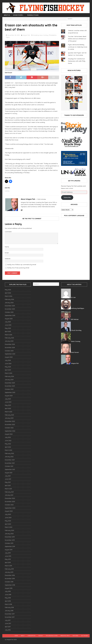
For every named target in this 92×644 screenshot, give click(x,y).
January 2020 (9, 534)
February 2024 (9, 376)
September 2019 (10, 546)
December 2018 (10, 575)
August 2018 (9, 588)
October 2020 (9, 505)
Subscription (31, 636)
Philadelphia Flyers (52, 636)
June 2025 (8, 325)
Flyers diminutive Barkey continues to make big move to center (78, 47)
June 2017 (8, 623)
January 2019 (9, 572)
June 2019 (8, 556)
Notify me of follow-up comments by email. (22, 265)
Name (7, 247)
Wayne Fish (26, 35)
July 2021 (8, 476)
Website (8, 259)
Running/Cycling (33, 15)
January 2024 (9, 380)
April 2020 (8, 524)
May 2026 (8, 290)
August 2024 (9, 357)
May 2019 (8, 559)
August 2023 (9, 396)
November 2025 (10, 309)
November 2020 (10, 501)
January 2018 (9, 611)
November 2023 (10, 386)
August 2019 (9, 550)
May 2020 (8, 521)
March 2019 (8, 566)
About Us (7, 15)
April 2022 (8, 447)
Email (7, 253)
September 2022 (10, 431)
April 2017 (8, 627)
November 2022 (10, 424)
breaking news (38, 35)
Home (16, 636)
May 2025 (8, 328)
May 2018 (8, 598)
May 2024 (8, 367)
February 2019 (9, 569)
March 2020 (9, 527)
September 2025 (10, 315)
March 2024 (8, 373)
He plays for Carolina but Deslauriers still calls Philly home (77, 61)
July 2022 (8, 437)
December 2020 (10, 498)
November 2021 (10, 463)
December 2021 (10, 460)
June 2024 (8, 364)
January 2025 (9, 341)
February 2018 (9, 607)
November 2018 (10, 578)
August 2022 (9, 434)
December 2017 (10, 614)
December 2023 (10, 383)
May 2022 (8, 444)
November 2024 (10, 347)
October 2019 (9, 543)
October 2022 (9, 428)
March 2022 (8, 450)
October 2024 (9, 351)
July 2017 (8, 620)
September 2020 (10, 508)
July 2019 (8, 553)
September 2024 (10, 354)
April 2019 (8, 562)
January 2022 (9, 457)
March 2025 (8, 335)
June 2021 (8, 479)
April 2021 (8, 485)
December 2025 (10, 306)
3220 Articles (42, 199)
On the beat (85, 636)
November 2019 (10, 540)
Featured (75, 636)
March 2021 (8, 489)
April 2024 (8, 370)
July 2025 (8, 322)
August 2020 (9, 511)
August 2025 (9, 319)
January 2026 (9, 303)
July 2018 (8, 591)
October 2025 (9, 312)
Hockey (46, 35)
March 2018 (8, 604)
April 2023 (8, 408)
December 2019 (10, 537)
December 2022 (10, 421)
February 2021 (9, 492)
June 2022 (8, 441)
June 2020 (8, 518)
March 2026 (8, 296)
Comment (8, 232)
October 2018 (9, 582)
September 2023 (10, 392)
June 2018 (8, 595)
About (23, 636)
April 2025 (8, 331)
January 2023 (9, 418)
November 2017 (10, 617)
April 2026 (8, 293)
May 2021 (8, 482)
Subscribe (67, 197)
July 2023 (8, 399)
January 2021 (9, 495)
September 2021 (10, 469)
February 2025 (9, 338)
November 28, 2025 (14, 35)
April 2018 (8, 601)
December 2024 (10, 344)
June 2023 (8, 402)
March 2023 (8, 412)
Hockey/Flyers (18, 15)
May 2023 (8, 405)
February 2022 (9, 453)
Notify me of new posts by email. (18, 268)
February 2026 (9, 299)
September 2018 (10, 585)
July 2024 (8, 360)
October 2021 (9, 466)
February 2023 (9, 415)
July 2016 (8, 630)
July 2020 (8, 514)
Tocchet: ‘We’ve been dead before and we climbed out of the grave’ (77, 39)
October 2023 (9, 389)
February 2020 (9, 530)
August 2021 (9, 473)
